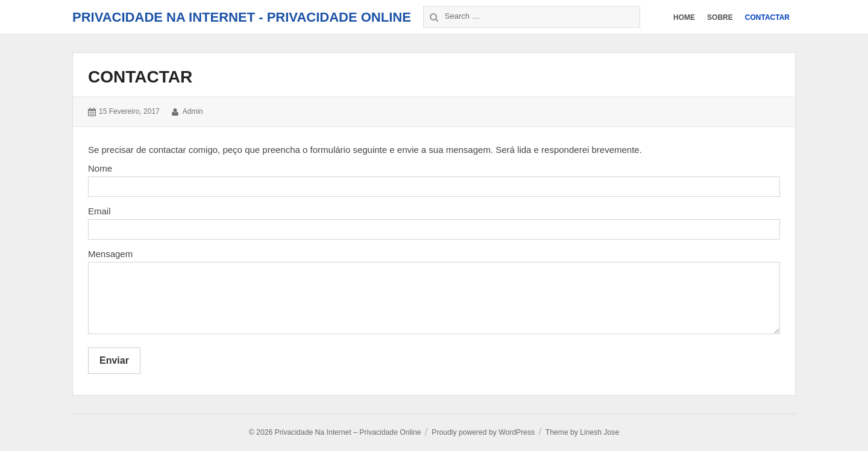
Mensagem (110, 254)
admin (193, 111)
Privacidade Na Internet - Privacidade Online (242, 17)
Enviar (114, 360)
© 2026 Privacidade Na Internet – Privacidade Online (335, 432)
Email (99, 211)
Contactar (140, 77)
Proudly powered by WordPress (483, 432)
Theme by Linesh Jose (582, 432)
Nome (100, 168)
